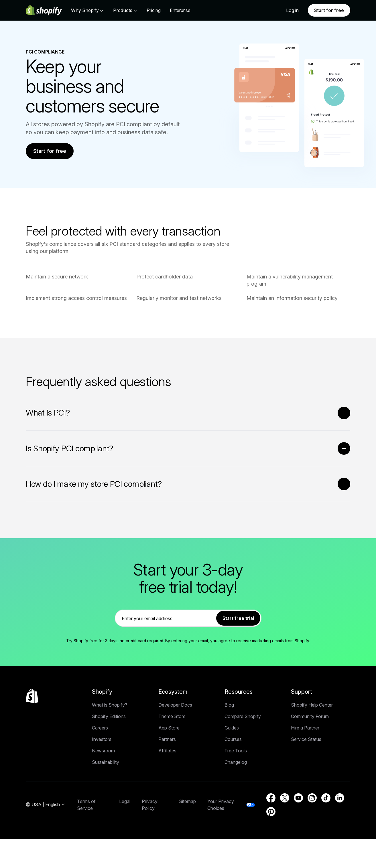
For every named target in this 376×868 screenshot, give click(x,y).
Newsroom (103, 751)
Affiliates (167, 751)
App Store (169, 728)
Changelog (236, 763)
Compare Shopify (243, 717)
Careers (100, 728)
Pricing (154, 10)
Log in (292, 10)
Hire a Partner (305, 728)
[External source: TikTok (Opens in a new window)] (326, 798)
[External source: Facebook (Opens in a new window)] (271, 798)
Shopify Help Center (312, 705)
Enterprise (180, 10)
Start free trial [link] (238, 619)
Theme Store (172, 717)
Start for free (329, 10)
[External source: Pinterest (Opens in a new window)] (271, 812)
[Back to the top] (32, 697)
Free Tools (236, 751)
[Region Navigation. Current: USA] (46, 805)
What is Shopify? (110, 705)
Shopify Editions (109, 717)
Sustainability (106, 763)
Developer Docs (175, 705)
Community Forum (310, 717)
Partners (167, 740)
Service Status (306, 740)
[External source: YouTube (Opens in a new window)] (298, 798)
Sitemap (187, 802)
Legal (125, 802)
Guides (232, 728)
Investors (102, 740)
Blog (229, 705)
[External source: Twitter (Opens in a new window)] (285, 798)
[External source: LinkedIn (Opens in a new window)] (340, 798)
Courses (233, 740)
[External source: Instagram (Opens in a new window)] (312, 798)
